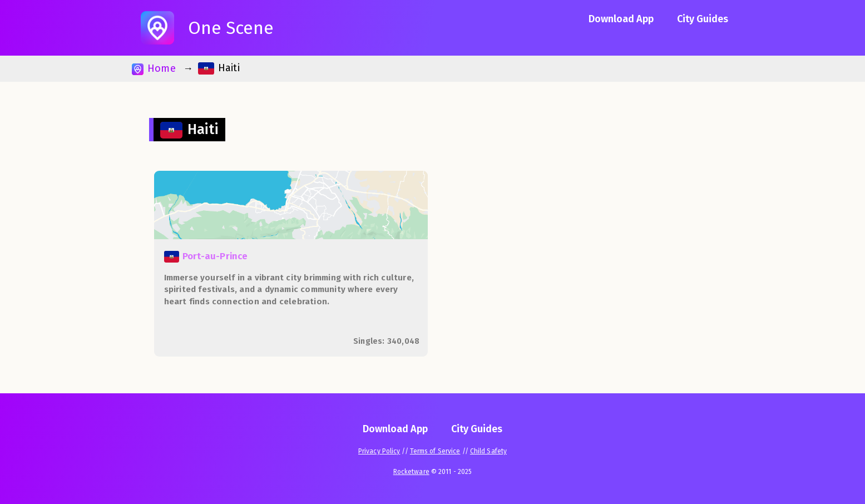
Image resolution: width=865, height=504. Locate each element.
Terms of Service (435, 451)
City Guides (703, 19)
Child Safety (488, 451)
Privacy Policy (379, 451)
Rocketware (411, 472)
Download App (621, 19)
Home (154, 69)
